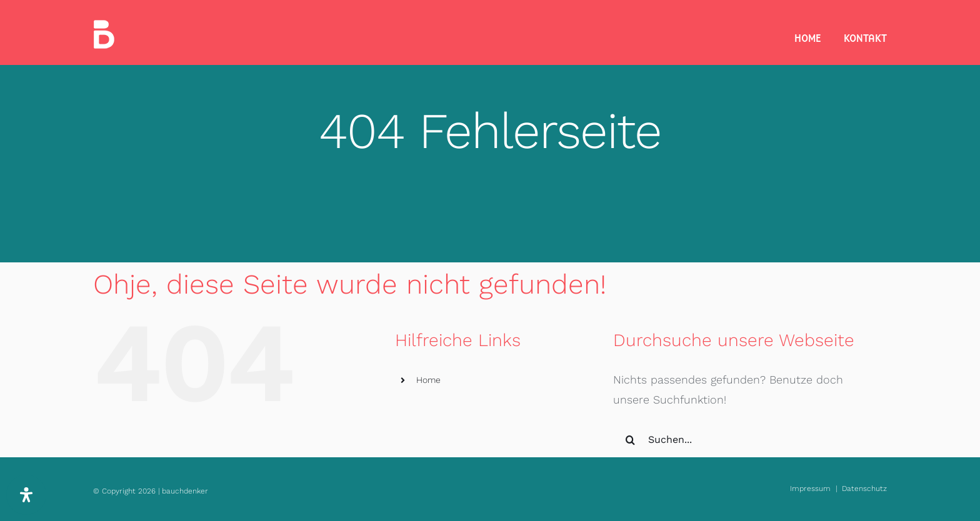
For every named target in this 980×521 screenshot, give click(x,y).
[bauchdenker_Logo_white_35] (104, 25)
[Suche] (631, 440)
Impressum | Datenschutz (838, 489)
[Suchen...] (739, 440)
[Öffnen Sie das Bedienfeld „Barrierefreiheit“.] (26, 495)
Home (428, 380)
